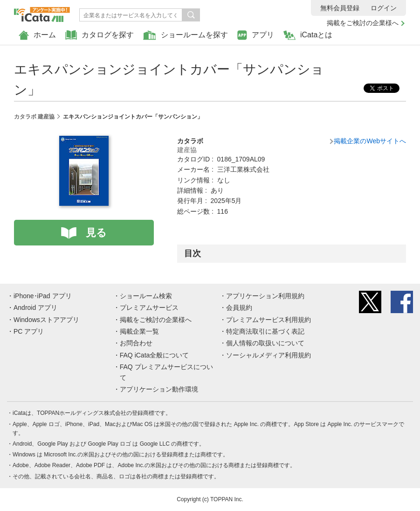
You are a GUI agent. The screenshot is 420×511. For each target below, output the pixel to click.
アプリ (256, 35)
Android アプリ (35, 308)
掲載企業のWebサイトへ (370, 141)
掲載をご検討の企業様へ (363, 23)
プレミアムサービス (149, 308)
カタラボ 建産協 (34, 117)
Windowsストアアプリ (46, 320)
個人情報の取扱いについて (265, 343)
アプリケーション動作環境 (159, 389)
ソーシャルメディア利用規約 (269, 355)
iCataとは (308, 35)
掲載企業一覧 (139, 331)
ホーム (37, 35)
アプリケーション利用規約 (265, 296)
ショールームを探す (186, 35)
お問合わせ (136, 343)
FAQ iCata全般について (155, 355)
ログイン (384, 8)
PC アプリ (29, 331)
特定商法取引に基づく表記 (265, 331)
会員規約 (239, 308)
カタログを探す (100, 35)
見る (96, 233)
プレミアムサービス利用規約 (269, 320)
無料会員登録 (340, 8)
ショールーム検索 (146, 296)
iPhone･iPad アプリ (43, 296)
